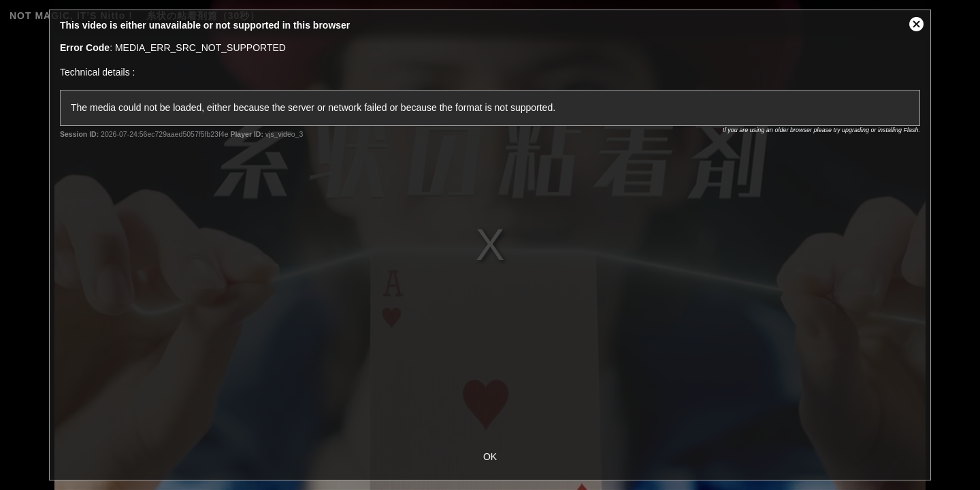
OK (490, 457)
